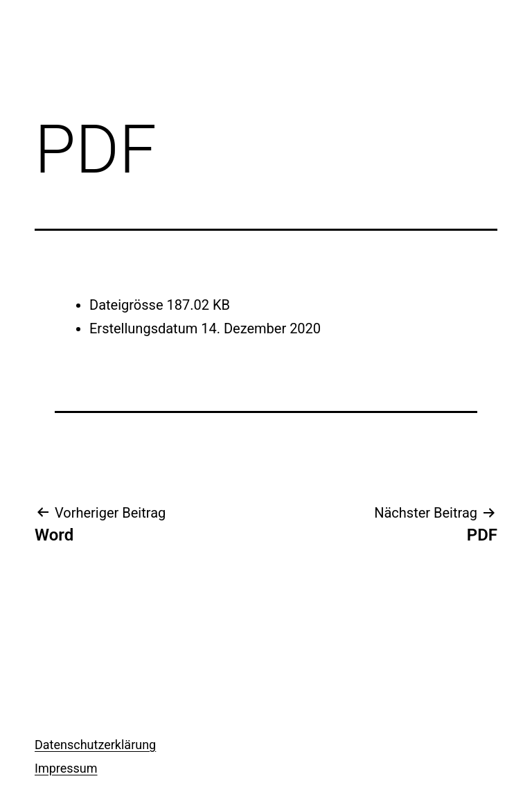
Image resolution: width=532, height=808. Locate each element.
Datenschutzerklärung (95, 745)
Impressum (66, 768)
